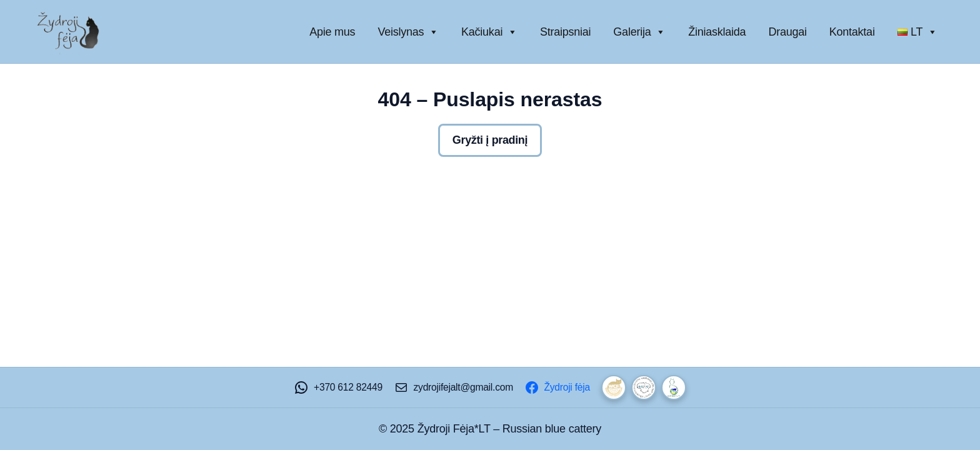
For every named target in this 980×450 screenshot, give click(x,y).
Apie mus (332, 32)
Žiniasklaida (717, 32)
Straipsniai (565, 32)
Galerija (639, 32)
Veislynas (408, 32)
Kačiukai (489, 32)
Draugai (787, 32)
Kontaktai (852, 32)
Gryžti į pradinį (490, 140)
